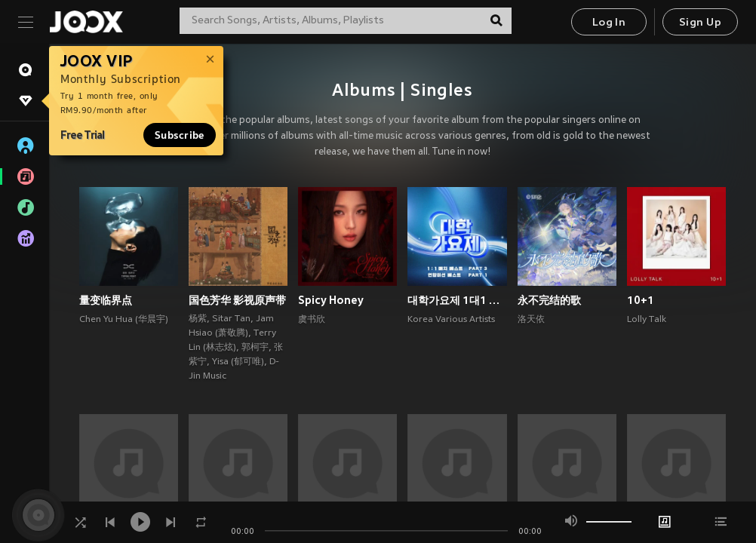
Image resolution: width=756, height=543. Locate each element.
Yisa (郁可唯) (238, 362)
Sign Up (700, 23)
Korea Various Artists (451, 320)
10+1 (641, 300)
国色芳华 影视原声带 (237, 300)
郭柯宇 (255, 348)
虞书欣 (312, 320)
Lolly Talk (647, 320)
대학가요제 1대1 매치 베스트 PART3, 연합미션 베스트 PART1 (457, 300)
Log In (609, 23)
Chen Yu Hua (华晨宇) (124, 320)
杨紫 (198, 319)
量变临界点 (106, 300)
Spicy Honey (331, 300)
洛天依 (531, 320)
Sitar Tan (231, 319)
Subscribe (180, 135)
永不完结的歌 (549, 300)
